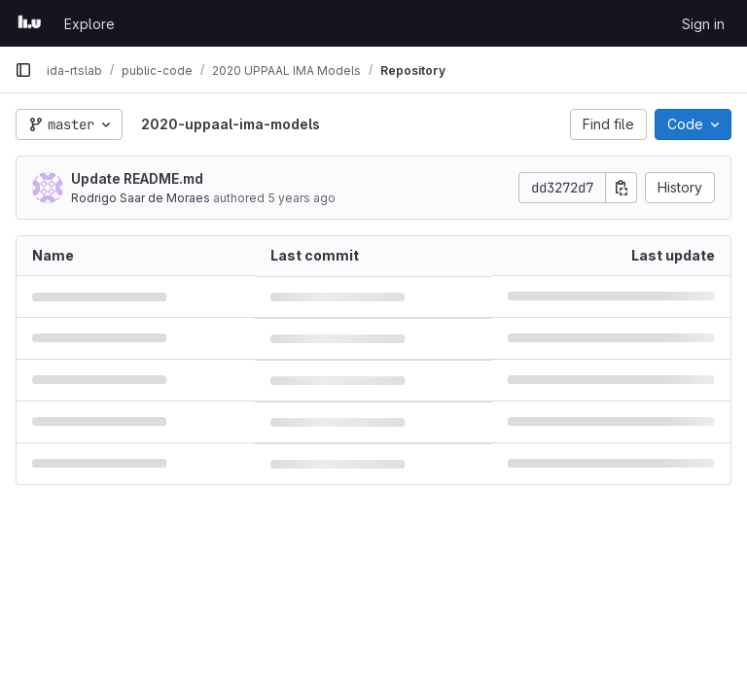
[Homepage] (30, 23)
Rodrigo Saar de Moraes (141, 198)
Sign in (703, 24)
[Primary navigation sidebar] (23, 70)
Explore (89, 24)
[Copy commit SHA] (622, 188)
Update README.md (137, 178)
